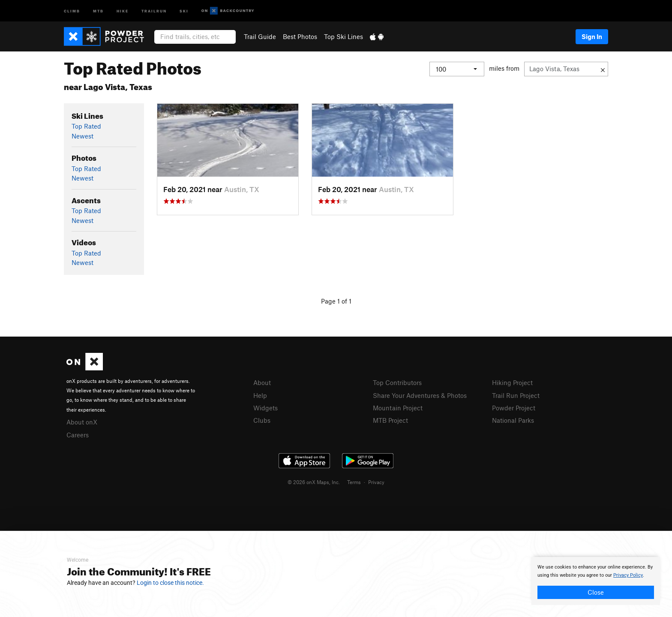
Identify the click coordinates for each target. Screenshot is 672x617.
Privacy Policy (628, 575)
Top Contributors (397, 382)
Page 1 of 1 (336, 301)
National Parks (513, 420)
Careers (78, 435)
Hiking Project (512, 382)
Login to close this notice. (170, 583)
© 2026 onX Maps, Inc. (314, 482)
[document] (596, 581)
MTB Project (390, 420)
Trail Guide (260, 36)
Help (260, 395)
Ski (184, 11)
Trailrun (154, 11)
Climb (72, 11)
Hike (123, 11)
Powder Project (514, 408)
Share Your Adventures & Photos (420, 395)
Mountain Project (398, 408)
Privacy (376, 482)
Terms (354, 482)
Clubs (262, 420)
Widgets (265, 408)
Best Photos (300, 36)
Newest (82, 136)
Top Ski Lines (343, 36)
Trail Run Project (516, 395)
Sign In (592, 36)
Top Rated (86, 126)
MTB (98, 11)
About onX (82, 422)
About (262, 382)
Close (596, 592)
